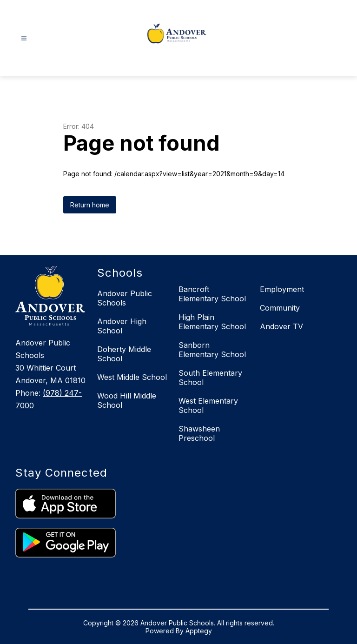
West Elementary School (208, 405)
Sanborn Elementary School (212, 350)
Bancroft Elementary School (212, 294)
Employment (282, 289)
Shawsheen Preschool (199, 433)
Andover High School (122, 326)
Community (280, 308)
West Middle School (132, 377)
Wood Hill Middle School (127, 400)
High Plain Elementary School (212, 322)
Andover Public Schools (125, 298)
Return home (90, 205)
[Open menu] (24, 38)
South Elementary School (210, 378)
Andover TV (281, 326)
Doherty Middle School (124, 354)
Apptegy (199, 631)
